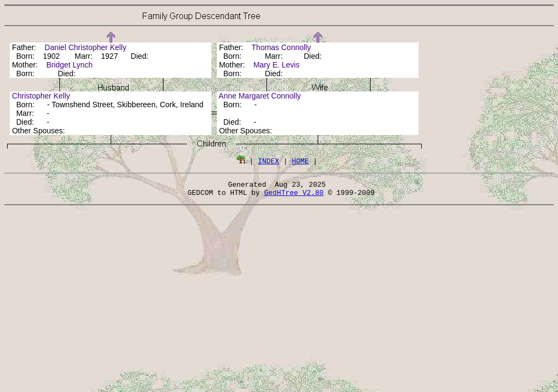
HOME (301, 161)
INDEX (268, 161)
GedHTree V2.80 (294, 195)
